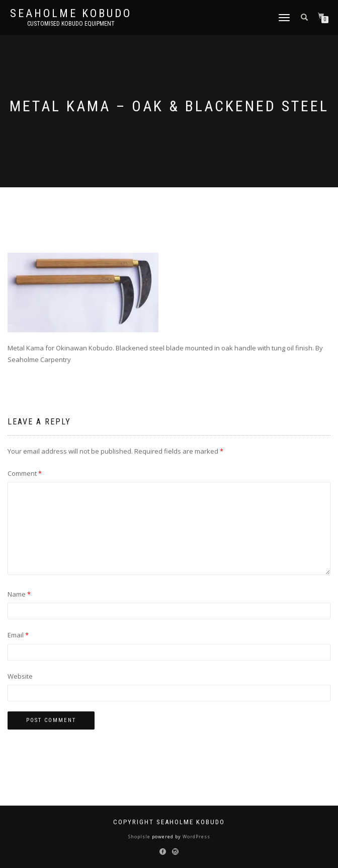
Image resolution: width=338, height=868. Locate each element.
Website (20, 676)
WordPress (196, 837)
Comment (25, 473)
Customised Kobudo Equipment (71, 24)
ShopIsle (140, 837)
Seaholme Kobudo (71, 14)
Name (19, 594)
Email (18, 635)
